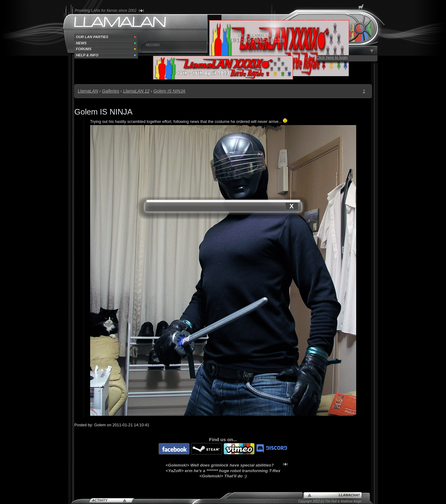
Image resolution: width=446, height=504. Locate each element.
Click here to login (332, 57)
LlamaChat (349, 495)
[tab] (106, 37)
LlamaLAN (88, 91)
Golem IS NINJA (169, 91)
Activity (100, 500)
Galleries (111, 91)
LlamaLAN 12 (136, 91)
